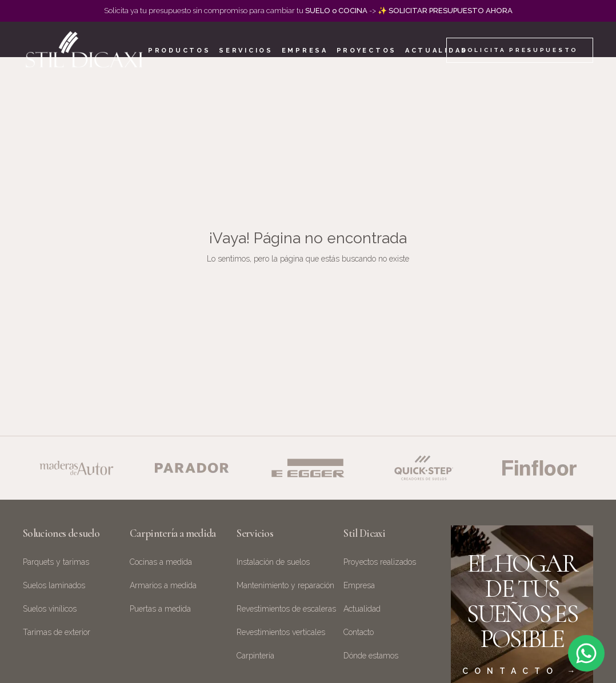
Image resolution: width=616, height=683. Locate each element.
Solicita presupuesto (520, 50)
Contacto (359, 632)
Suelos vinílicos (50, 609)
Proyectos (367, 51)
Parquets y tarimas (56, 562)
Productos (179, 51)
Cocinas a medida (161, 562)
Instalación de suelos (273, 562)
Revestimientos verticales (281, 632)
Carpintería (255, 656)
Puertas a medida (160, 609)
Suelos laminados (54, 585)
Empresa (305, 51)
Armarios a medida (163, 585)
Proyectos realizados (380, 562)
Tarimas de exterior (57, 632)
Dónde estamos (371, 656)
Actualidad (437, 51)
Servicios (246, 51)
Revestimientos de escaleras (286, 609)
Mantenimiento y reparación (285, 585)
